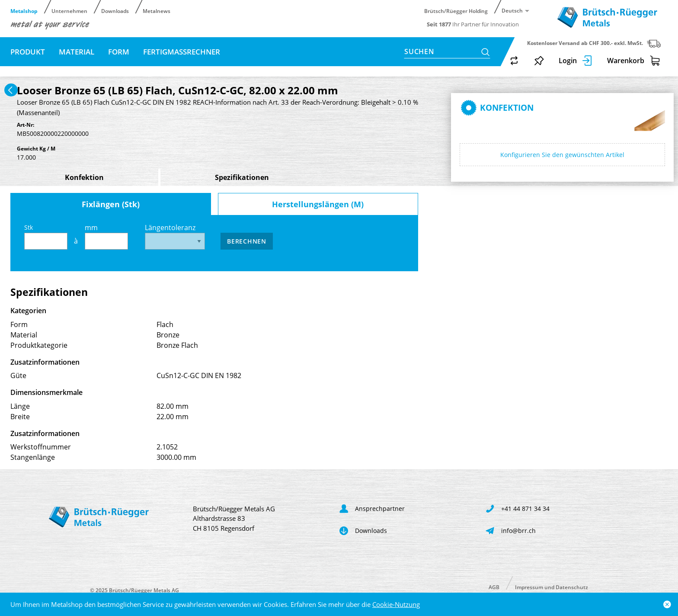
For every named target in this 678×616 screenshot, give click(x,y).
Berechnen (246, 241)
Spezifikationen (242, 177)
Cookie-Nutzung (396, 604)
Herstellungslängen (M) (318, 204)
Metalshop (24, 11)
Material (77, 52)
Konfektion (84, 177)
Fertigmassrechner (182, 52)
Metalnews (157, 11)
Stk (46, 236)
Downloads (115, 11)
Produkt (28, 52)
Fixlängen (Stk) (111, 204)
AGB (494, 587)
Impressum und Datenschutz (552, 587)
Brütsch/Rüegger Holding (456, 11)
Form (119, 52)
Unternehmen (69, 11)
